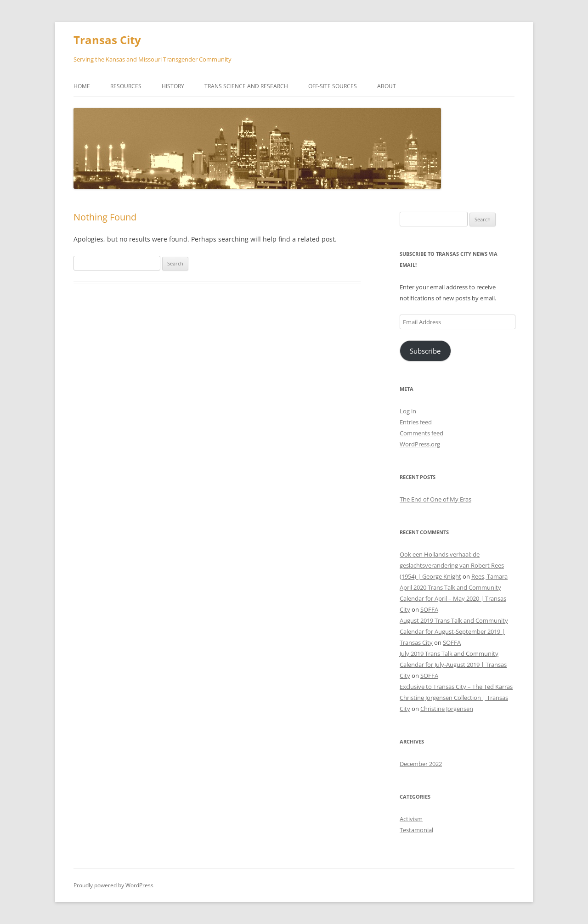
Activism (411, 819)
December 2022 (421, 764)
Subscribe (425, 351)
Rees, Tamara (489, 576)
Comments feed (421, 433)
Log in (408, 411)
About (387, 86)
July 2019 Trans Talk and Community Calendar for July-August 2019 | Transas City (453, 665)
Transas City (107, 40)
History (173, 86)
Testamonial (416, 830)
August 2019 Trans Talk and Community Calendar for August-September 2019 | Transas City (454, 631)
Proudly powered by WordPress (113, 885)
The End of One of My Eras (435, 499)
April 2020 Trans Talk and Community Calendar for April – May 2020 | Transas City (453, 598)
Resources (126, 86)
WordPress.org (420, 444)
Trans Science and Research (246, 86)
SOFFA (429, 609)
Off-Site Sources (333, 86)
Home (82, 86)
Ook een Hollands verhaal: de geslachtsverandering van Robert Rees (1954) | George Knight (452, 565)
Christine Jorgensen (447, 709)
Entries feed (416, 422)
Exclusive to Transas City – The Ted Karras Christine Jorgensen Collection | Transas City (456, 698)
